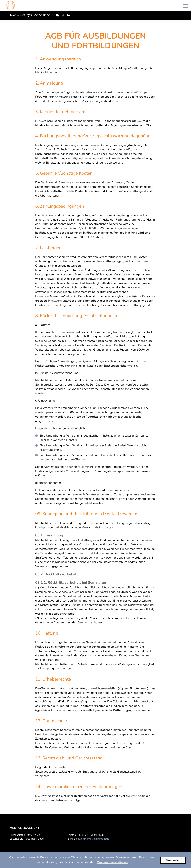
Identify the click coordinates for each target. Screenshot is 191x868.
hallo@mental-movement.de (93, 839)
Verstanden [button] (173, 860)
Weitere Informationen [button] (112, 862)
